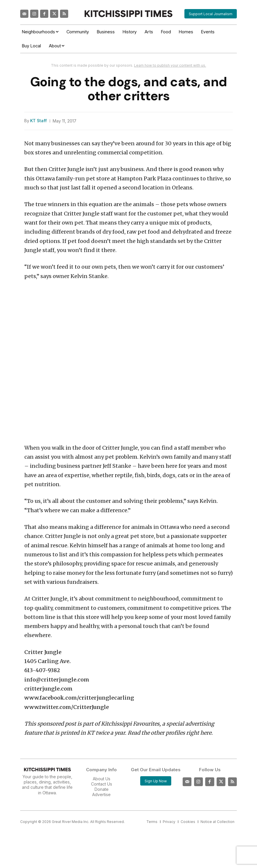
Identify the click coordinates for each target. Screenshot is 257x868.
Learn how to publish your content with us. (170, 65)
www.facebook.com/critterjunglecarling (79, 698)
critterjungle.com (48, 689)
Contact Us (102, 784)
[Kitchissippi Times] (128, 14)
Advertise (101, 794)
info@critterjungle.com (57, 680)
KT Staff (38, 121)
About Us (102, 779)
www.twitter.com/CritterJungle (67, 707)
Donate (102, 789)
